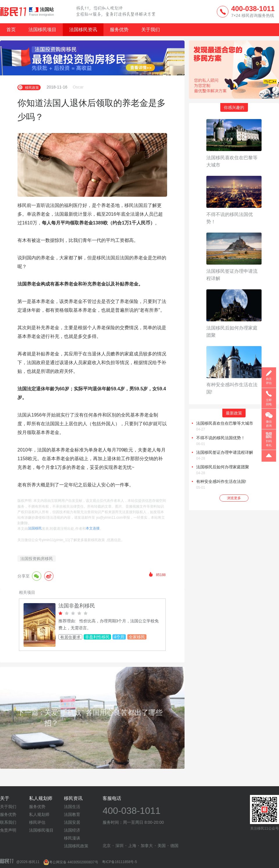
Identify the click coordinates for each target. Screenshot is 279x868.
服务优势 (119, 30)
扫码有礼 (269, 443)
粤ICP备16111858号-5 (119, 862)
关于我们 (151, 30)
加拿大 (147, 846)
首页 (11, 30)
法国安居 (72, 822)
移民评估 (37, 822)
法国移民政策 (76, 846)
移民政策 (29, 87)
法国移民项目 (42, 30)
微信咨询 (269, 424)
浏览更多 (234, 498)
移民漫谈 (72, 838)
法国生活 (72, 807)
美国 (162, 846)
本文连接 (93, 528)
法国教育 (72, 814)
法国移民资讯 (83, 30)
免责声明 (8, 830)
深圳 (119, 846)
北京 (107, 846)
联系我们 (8, 822)
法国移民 (35, 528)
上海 (132, 846)
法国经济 (72, 830)
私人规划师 (39, 814)
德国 (174, 846)
